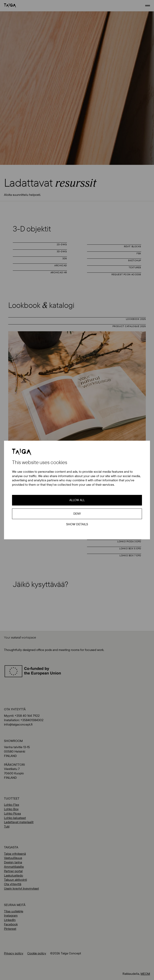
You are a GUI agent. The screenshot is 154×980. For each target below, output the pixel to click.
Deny (77, 514)
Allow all (77, 500)
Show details (77, 524)
